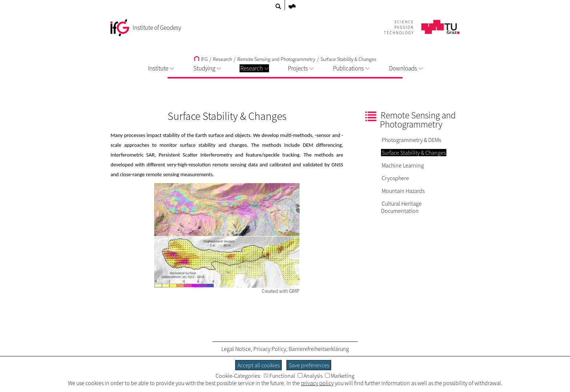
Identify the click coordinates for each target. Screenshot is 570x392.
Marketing (340, 376)
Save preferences (309, 365)
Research (254, 68)
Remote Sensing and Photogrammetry (276, 59)
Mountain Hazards (403, 191)
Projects (301, 68)
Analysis (310, 376)
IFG (201, 59)
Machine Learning (403, 165)
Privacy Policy (270, 349)
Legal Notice (236, 349)
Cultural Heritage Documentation (401, 207)
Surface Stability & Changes (348, 59)
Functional (279, 376)
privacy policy (317, 383)
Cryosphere (395, 178)
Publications (351, 68)
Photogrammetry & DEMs (411, 140)
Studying (207, 68)
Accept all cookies (258, 365)
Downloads (406, 68)
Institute (161, 68)
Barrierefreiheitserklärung (319, 349)
